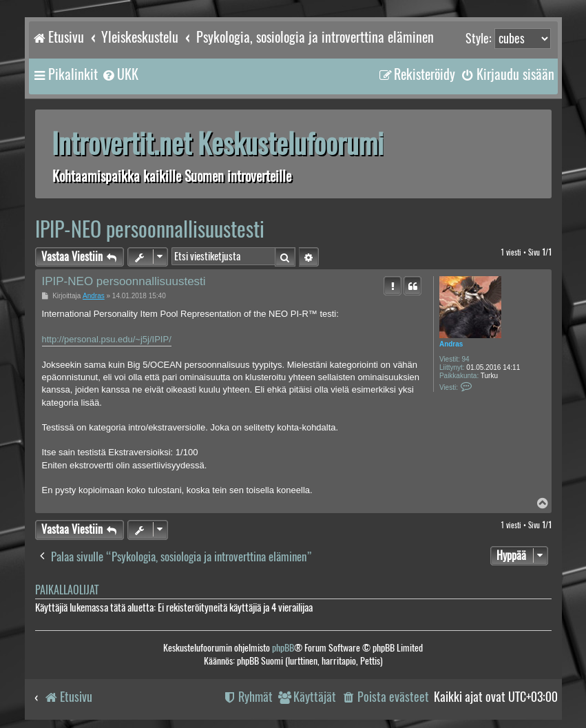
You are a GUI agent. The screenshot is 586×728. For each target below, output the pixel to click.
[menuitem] (120, 74)
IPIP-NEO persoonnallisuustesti (150, 229)
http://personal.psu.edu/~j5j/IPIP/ (107, 339)
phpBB (283, 648)
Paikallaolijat (67, 590)
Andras (451, 344)
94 (466, 359)
